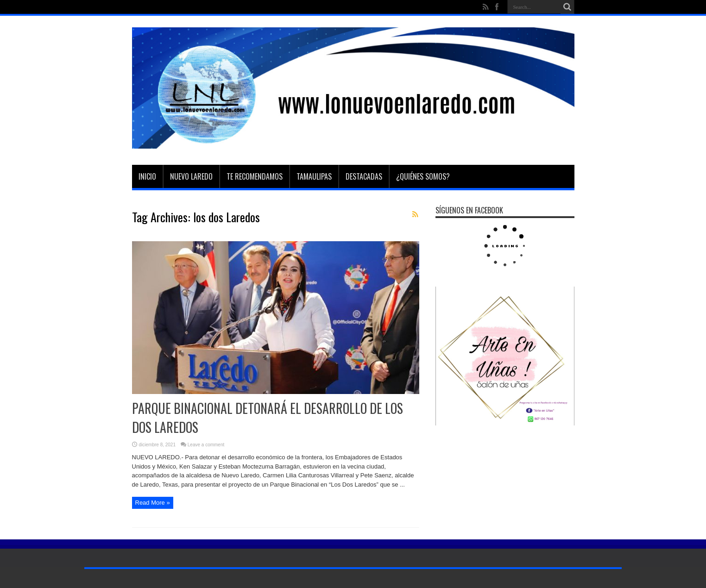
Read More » (153, 503)
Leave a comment (206, 445)
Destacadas (364, 176)
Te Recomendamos (255, 176)
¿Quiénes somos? (423, 176)
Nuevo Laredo (191, 176)
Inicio (147, 176)
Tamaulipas (314, 176)
